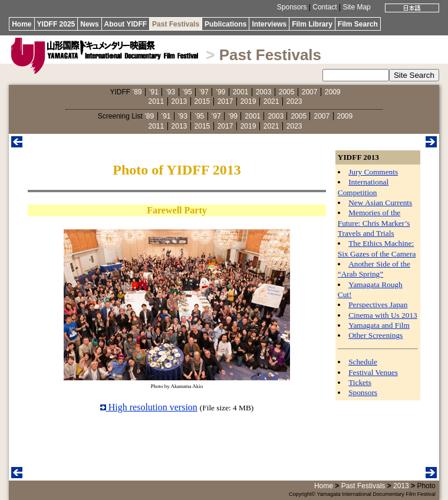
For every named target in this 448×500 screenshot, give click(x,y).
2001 (241, 92)
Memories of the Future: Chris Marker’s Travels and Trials (374, 223)
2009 (333, 92)
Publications (225, 24)
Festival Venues (373, 372)
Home (22, 24)
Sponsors (292, 7)
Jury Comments (373, 172)
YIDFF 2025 (56, 24)
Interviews (269, 24)
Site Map (356, 7)
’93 (170, 92)
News (89, 24)
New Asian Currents (380, 203)
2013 (179, 101)
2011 (157, 101)
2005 (287, 92)
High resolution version (149, 407)
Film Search (358, 24)
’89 (137, 92)
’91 (154, 92)
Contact (325, 7)
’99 (220, 92)
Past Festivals (176, 24)
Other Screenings (375, 335)
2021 (271, 101)
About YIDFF (126, 24)
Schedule (363, 362)
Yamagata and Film (379, 325)
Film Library (312, 24)
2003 (264, 92)
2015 (202, 101)
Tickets (360, 382)
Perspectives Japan (378, 305)
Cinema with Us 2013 (383, 315)
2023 (294, 101)
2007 (310, 92)
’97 (204, 92)
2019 (248, 101)
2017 (225, 101)
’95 (187, 92)
